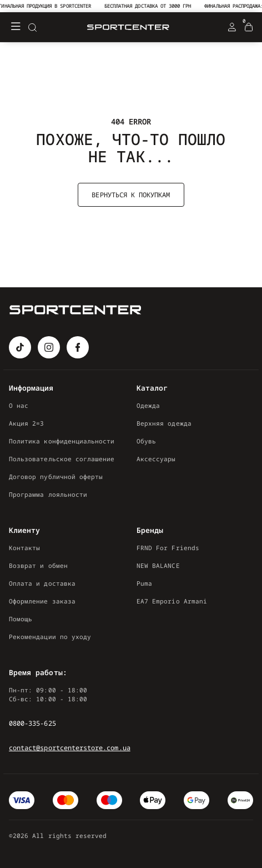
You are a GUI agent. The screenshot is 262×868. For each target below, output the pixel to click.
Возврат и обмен (38, 565)
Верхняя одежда (164, 423)
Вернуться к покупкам (131, 195)
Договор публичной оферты (56, 477)
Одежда (148, 405)
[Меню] (16, 27)
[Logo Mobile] (128, 28)
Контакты (24, 548)
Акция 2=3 (27, 423)
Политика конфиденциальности (62, 441)
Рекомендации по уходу (50, 637)
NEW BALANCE (158, 565)
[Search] (32, 27)
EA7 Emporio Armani (172, 601)
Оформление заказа (42, 601)
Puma (144, 583)
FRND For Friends (168, 548)
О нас (19, 405)
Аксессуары (156, 459)
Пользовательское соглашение (62, 459)
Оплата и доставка (42, 583)
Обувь (146, 441)
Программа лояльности (48, 494)
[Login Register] (232, 27)
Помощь (21, 619)
